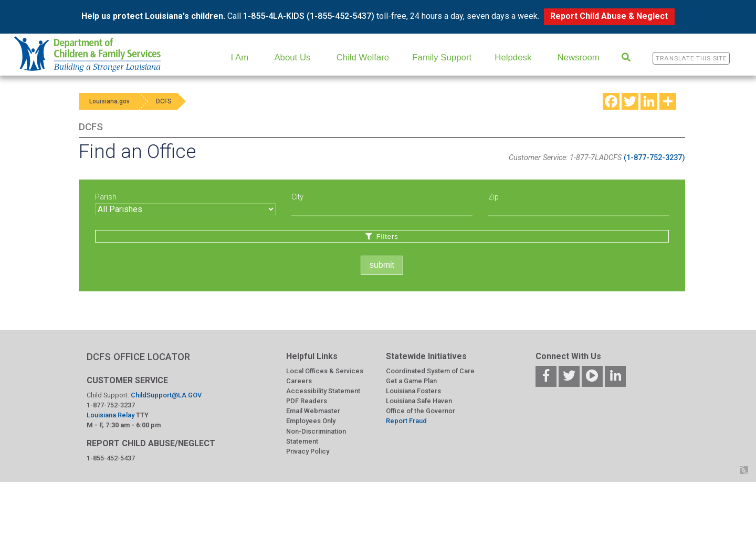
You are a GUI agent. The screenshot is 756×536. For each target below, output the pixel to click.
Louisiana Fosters (413, 391)
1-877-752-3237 (111, 405)
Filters (382, 237)
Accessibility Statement (323, 391)
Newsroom (579, 57)
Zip (493, 197)
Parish (106, 197)
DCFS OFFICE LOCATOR (138, 357)
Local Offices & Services (325, 371)
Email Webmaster (313, 411)
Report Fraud (406, 421)
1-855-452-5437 (111, 458)
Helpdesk (513, 57)
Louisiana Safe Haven (419, 401)
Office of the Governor (421, 411)
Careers (299, 381)
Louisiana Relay (111, 415)
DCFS (164, 101)
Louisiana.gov (109, 101)
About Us (292, 57)
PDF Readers (307, 401)
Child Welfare (363, 57)
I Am (240, 57)
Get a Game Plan (411, 381)
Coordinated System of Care (430, 371)
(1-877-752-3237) (654, 158)
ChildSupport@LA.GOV (166, 395)
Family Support (442, 57)
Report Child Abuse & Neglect (609, 16)
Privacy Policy (308, 451)
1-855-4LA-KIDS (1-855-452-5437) (309, 16)
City (297, 197)
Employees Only (311, 421)
